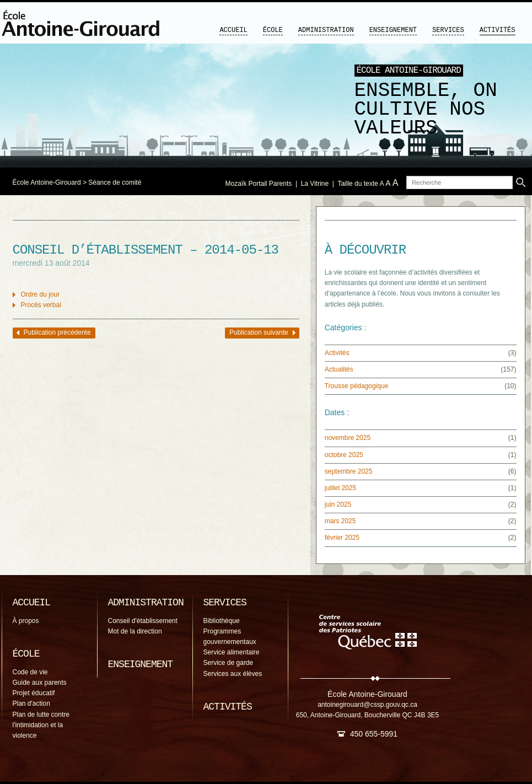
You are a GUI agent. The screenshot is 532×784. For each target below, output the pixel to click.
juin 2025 (338, 504)
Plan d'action (31, 704)
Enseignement (393, 30)
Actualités (339, 369)
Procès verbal (41, 305)
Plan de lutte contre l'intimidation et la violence (41, 725)
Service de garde (229, 663)
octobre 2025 (344, 455)
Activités (498, 30)
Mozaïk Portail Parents (259, 184)
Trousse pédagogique (357, 386)
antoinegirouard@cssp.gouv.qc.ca (367, 705)
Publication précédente (57, 332)
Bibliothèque (222, 621)
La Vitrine (315, 184)
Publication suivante (259, 332)
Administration (326, 30)
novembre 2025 (348, 438)
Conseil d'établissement (143, 621)
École (273, 30)
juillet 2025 (340, 488)
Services (448, 30)
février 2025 (342, 538)
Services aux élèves (233, 674)
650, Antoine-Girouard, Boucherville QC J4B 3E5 (367, 715)
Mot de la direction (135, 631)
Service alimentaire (232, 652)
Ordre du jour (41, 294)
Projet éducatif (34, 693)
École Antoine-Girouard (47, 182)
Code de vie (30, 672)
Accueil (233, 30)
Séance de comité (115, 182)
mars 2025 (340, 521)
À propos (26, 621)
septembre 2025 (349, 471)
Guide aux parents (40, 683)
